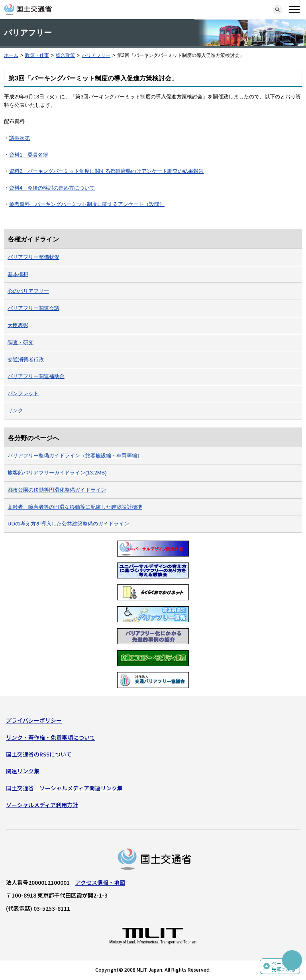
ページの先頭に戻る (284, 966)
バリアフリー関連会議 (33, 308)
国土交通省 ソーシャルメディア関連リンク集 (64, 788)
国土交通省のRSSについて (39, 754)
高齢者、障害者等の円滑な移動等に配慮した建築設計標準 (75, 507)
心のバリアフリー (28, 291)
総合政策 (65, 55)
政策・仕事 (37, 55)
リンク (15, 411)
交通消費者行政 (26, 360)
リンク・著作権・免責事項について (51, 737)
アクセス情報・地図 (100, 882)
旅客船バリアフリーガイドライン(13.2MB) (57, 473)
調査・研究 (21, 342)
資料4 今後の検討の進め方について (52, 188)
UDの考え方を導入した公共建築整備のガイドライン (68, 524)
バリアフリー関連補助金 (36, 376)
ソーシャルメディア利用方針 (42, 805)
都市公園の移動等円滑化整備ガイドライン (57, 490)
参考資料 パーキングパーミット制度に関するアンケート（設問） (87, 204)
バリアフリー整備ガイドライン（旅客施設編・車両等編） (75, 456)
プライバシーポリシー (34, 720)
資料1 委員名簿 (29, 155)
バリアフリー (96, 55)
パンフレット (23, 393)
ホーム (11, 55)
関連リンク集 (23, 771)
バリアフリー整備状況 (33, 257)
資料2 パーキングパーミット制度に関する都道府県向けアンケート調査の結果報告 (106, 171)
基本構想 (18, 274)
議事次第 (20, 138)
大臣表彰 (18, 325)
